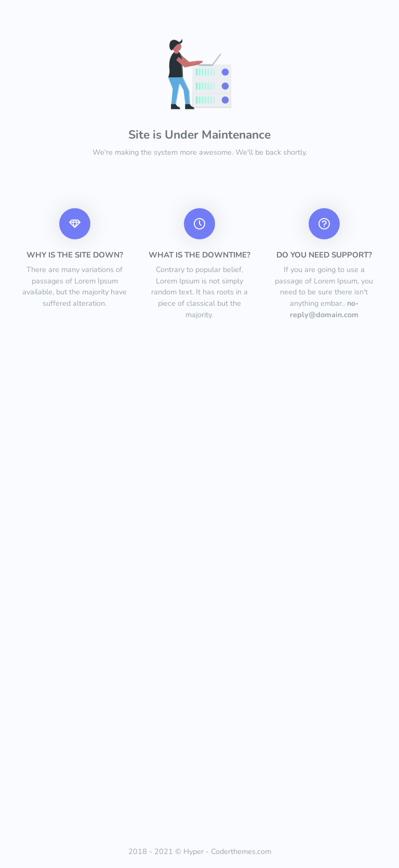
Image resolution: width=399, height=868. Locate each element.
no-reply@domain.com (324, 309)
